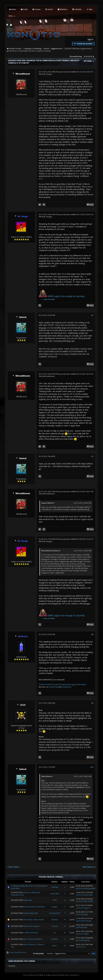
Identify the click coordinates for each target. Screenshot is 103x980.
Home (12, 9)
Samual (23, 317)
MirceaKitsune (49, 376)
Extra (11, 16)
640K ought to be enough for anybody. (66, 296)
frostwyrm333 (55, 913)
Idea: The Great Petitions (33, 939)
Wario (55, 946)
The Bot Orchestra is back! (49, 684)
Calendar (77, 9)
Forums (36, 9)
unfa (85, 927)
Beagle (55, 907)
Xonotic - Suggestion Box (53, 49)
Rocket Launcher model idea (34, 907)
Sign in (90, 39)
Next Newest (88, 867)
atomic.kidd (55, 894)
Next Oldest (14, 867)
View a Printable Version (18, 953)
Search (49, 9)
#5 (92, 456)
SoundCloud (66, 687)
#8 (92, 634)
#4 (92, 374)
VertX (55, 900)
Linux (45, 299)
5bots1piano (81, 684)
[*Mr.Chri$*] (88, 901)
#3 (92, 315)
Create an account (83, 44)
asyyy (86, 914)
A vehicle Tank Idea (30, 933)
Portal (24, 9)
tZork (23, 705)
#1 (92, 72)
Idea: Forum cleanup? (31, 926)
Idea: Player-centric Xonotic (34, 920)
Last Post (79, 888)
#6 (92, 492)
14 (65, 926)
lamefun (55, 920)
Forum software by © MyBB (33, 975)
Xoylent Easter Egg (68, 684)
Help (89, 9)
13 (65, 933)
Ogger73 (87, 908)
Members (62, 9)
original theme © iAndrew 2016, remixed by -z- (63, 975)
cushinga (55, 887)
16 (65, 920)
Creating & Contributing (32, 49)
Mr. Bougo (47, 74)
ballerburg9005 (90, 888)
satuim (86, 934)
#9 (92, 703)
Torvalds (51, 299)
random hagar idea (31, 913)
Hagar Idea (27, 900)
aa (55, 933)
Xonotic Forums (15, 49)
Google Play (53, 687)
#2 (92, 215)
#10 (92, 767)
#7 (92, 539)
